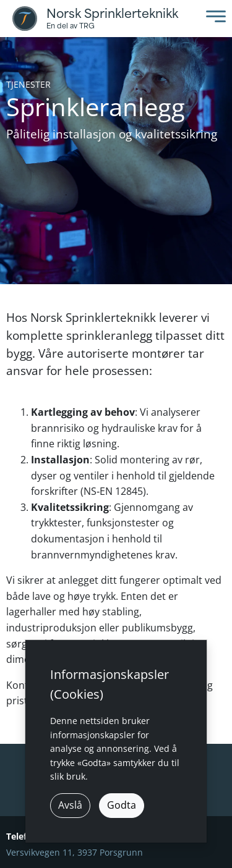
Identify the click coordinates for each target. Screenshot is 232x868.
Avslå (70, 805)
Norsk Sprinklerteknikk (112, 14)
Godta (122, 805)
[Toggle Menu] (213, 19)
